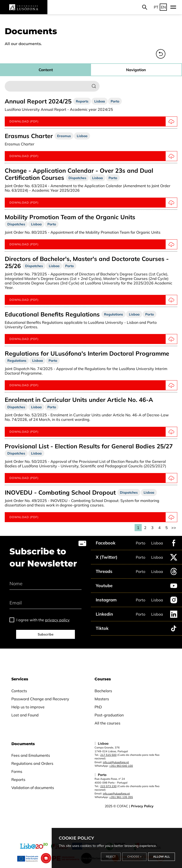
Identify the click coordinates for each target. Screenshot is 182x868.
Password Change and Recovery (40, 699)
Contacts (19, 691)
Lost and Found (25, 715)
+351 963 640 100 (121, 766)
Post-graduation (109, 715)
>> (174, 528)
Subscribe (46, 634)
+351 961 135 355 (121, 797)
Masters (102, 699)
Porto (141, 543)
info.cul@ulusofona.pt (116, 762)
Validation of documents (33, 788)
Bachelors (103, 691)
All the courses (107, 723)
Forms (17, 771)
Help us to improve (28, 707)
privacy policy (57, 620)
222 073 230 (108, 786)
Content (46, 70)
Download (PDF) (93, 432)
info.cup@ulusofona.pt (116, 794)
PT (156, 7)
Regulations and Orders (32, 763)
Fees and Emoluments (31, 755)
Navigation (136, 70)
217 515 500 (108, 755)
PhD (98, 707)
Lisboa (157, 543)
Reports (18, 780)
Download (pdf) (93, 121)
